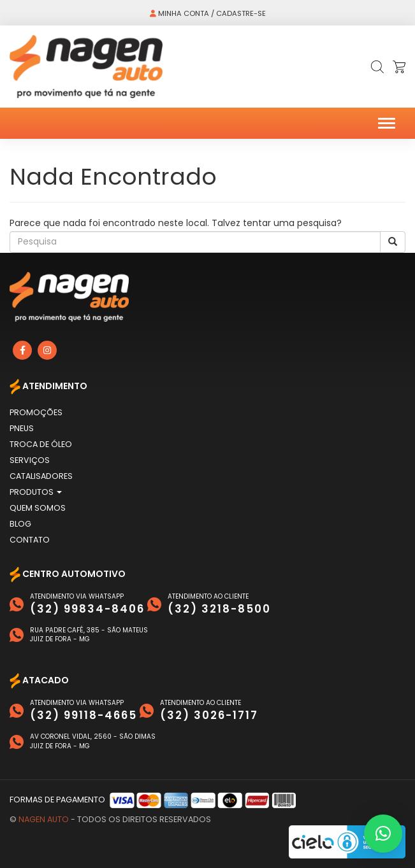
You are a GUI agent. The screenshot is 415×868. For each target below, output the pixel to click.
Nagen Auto (44, 819)
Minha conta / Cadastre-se (208, 13)
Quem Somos (38, 508)
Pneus (22, 428)
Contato (30, 540)
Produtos (36, 492)
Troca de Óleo (41, 444)
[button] (383, 834)
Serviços (30, 460)
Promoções (36, 412)
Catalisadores (41, 476)
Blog (20, 524)
